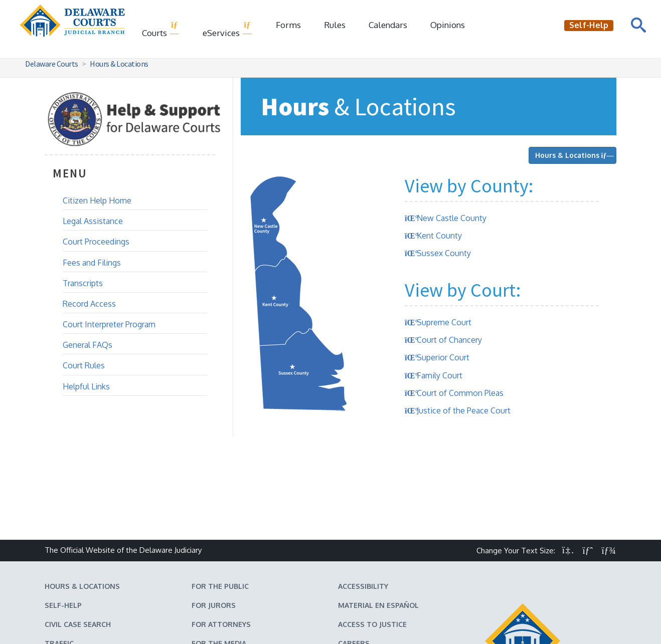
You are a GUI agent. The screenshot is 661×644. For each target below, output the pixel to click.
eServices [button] (227, 29)
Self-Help (63, 518)
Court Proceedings (96, 242)
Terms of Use (346, 618)
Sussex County (444, 253)
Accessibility (363, 499)
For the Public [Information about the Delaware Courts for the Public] (220, 499)
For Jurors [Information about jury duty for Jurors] (214, 518)
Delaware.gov (401, 618)
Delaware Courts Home (275, 618)
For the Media (219, 557)
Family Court (440, 375)
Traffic (59, 557)
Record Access (89, 304)
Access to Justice (372, 538)
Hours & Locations (119, 64)
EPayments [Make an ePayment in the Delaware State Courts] (65, 576)
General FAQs (88, 345)
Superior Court (443, 357)
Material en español (378, 518)
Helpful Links (86, 386)
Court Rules (84, 365)
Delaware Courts (52, 64)
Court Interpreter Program (109, 324)
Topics (205, 576)
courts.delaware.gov (377, 634)
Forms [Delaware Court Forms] (288, 25)
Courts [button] (161, 29)
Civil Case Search (78, 538)
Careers (354, 557)
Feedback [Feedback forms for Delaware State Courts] (356, 576)
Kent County (439, 236)
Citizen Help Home (97, 200)
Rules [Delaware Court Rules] (335, 25)
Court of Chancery (449, 340)
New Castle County (452, 218)
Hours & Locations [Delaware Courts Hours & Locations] (82, 499)
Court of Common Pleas (460, 393)
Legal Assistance (93, 221)
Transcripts (83, 283)
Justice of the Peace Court (464, 410)
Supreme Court (444, 322)
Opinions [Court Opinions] (448, 25)
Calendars (388, 25)
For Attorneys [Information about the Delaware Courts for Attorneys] (221, 538)
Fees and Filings (92, 263)
